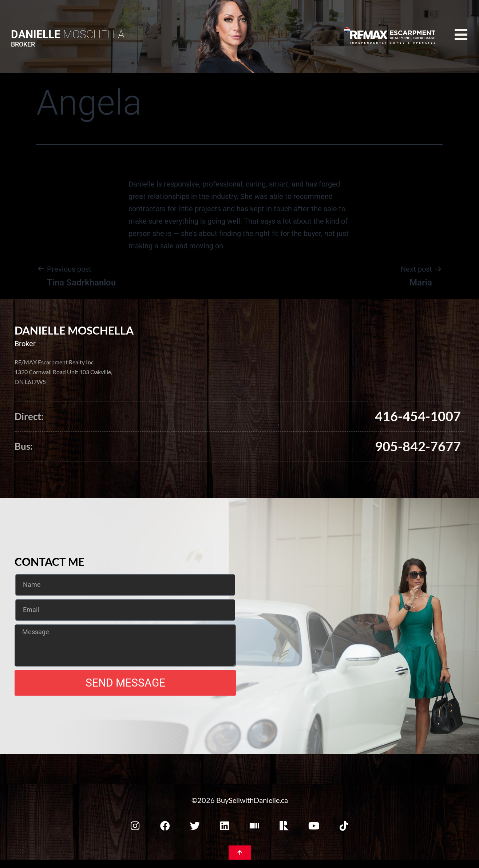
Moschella (68, 34)
